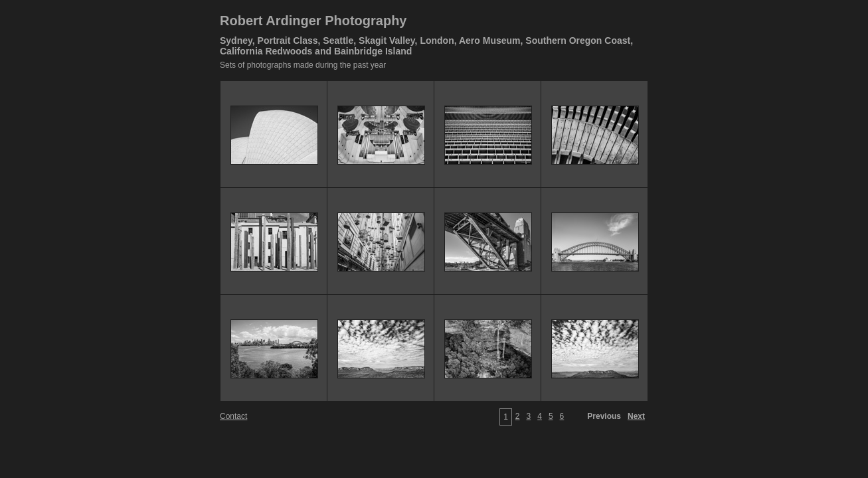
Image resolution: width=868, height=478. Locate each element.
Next (636, 416)
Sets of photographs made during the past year (303, 65)
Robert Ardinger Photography (313, 21)
